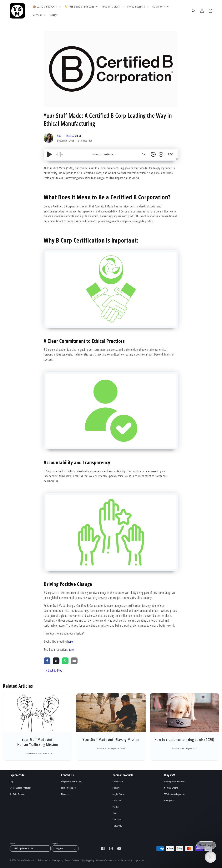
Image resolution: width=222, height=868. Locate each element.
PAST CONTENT (74, 136)
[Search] (194, 11)
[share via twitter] (56, 661)
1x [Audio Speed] (144, 154)
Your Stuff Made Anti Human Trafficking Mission (38, 742)
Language (55, 844)
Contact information (105, 860)
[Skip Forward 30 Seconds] (161, 154)
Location (12, 844)
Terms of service (72, 860)
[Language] (66, 849)
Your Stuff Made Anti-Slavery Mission (111, 739)
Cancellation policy (124, 860)
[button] (46, 7)
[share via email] (74, 661)
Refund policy (44, 860)
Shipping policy (88, 860)
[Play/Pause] (49, 154)
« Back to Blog (54, 670)
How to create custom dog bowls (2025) (184, 739)
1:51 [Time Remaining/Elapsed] (171, 154)
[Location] (31, 849)
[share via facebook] (47, 661)
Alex (60, 136)
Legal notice (139, 860)
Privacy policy (58, 860)
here (70, 641)
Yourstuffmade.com (26, 860)
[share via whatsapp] (65, 661)
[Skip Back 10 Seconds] (153, 154)
